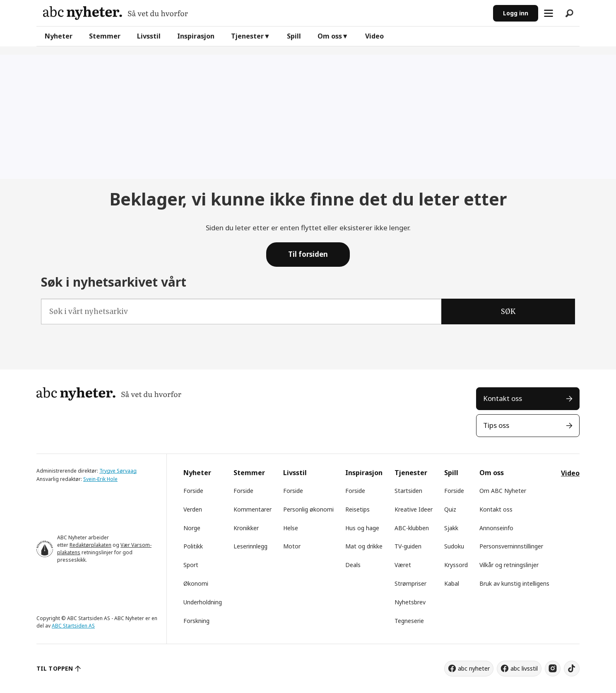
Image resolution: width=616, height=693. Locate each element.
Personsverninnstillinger (511, 546)
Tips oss (496, 425)
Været (403, 565)
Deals (353, 565)
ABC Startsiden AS (73, 626)
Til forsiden (308, 254)
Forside (193, 491)
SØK (508, 311)
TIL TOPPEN (55, 668)
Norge (192, 528)
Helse (291, 528)
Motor (292, 546)
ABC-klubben (412, 528)
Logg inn (516, 13)
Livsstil (149, 36)
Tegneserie (409, 621)
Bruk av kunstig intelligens (514, 583)
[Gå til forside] (115, 13)
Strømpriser (410, 583)
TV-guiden (408, 546)
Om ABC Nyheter (503, 491)
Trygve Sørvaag (118, 471)
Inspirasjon (196, 36)
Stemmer (105, 36)
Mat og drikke (364, 546)
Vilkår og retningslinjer (509, 565)
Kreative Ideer (414, 509)
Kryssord (456, 565)
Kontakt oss (503, 398)
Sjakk (451, 528)
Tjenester (247, 36)
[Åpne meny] (549, 13)
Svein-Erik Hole (100, 479)
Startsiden (408, 491)
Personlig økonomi (308, 509)
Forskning (196, 621)
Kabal (452, 583)
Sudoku (454, 546)
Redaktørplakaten (90, 545)
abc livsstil (524, 668)
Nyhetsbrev (410, 602)
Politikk (193, 546)
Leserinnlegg (250, 546)
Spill (294, 36)
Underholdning (203, 602)
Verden (193, 509)
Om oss (330, 36)
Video (374, 36)
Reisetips (357, 509)
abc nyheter (474, 668)
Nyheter (59, 36)
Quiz (450, 509)
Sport (191, 565)
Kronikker (246, 528)
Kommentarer (253, 509)
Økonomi (196, 583)
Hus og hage (362, 528)
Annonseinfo (496, 528)
